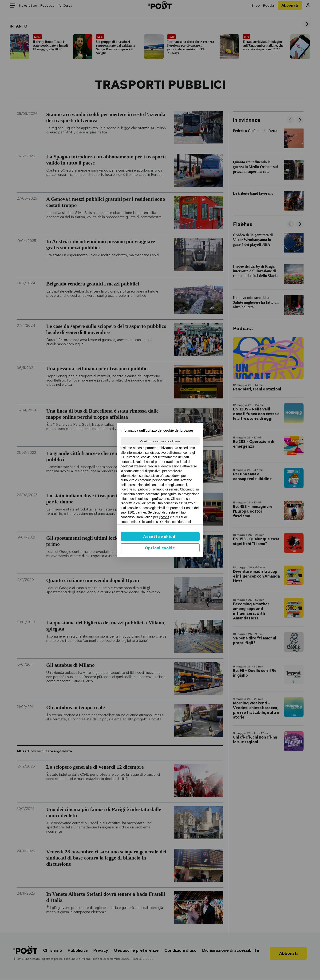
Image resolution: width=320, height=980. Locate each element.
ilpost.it (164, 517)
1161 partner (137, 512)
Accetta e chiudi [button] (160, 537)
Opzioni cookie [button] (160, 548)
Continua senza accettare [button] (160, 441)
